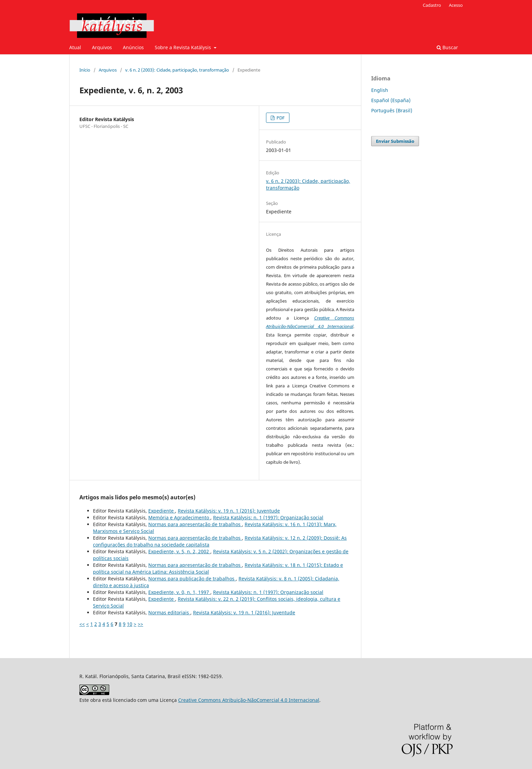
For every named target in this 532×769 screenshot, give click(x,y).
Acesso (456, 5)
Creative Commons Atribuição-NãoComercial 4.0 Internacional (249, 700)
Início (85, 70)
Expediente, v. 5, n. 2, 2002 (179, 551)
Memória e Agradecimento (179, 517)
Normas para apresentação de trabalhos (195, 524)
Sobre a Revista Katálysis (184, 47)
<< (82, 624)
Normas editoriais (169, 612)
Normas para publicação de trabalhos (192, 579)
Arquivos (102, 47)
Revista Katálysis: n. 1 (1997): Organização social (268, 517)
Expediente (162, 511)
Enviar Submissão (395, 141)
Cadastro (432, 5)
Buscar (447, 47)
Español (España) (391, 100)
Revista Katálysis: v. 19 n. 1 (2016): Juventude (229, 511)
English (380, 90)
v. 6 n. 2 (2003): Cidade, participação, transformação (177, 70)
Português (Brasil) (392, 110)
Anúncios (133, 47)
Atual (75, 47)
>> (140, 624)
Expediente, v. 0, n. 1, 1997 (179, 592)
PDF (280, 118)
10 (130, 624)
